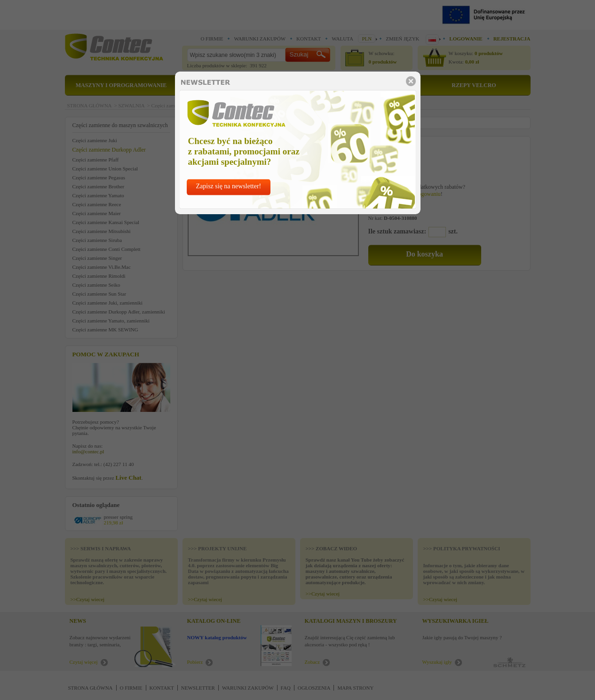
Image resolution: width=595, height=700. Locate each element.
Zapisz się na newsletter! (229, 186)
